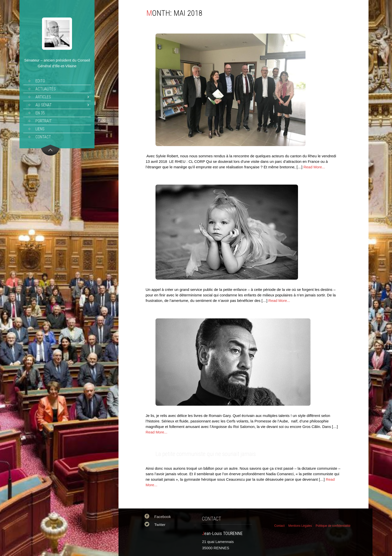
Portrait (44, 121)
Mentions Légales (300, 526)
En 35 (40, 113)
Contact (43, 137)
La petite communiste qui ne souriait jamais (206, 454)
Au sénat (44, 105)
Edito (40, 81)
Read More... (314, 167)
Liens (40, 129)
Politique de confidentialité (333, 526)
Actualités (46, 89)
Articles (43, 97)
